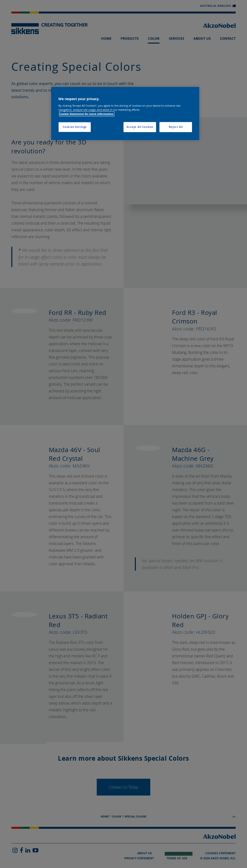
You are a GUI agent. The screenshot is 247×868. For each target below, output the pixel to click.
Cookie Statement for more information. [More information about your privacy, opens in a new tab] (87, 114)
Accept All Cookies (140, 127)
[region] (125, 114)
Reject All (176, 127)
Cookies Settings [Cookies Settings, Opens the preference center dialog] (75, 127)
